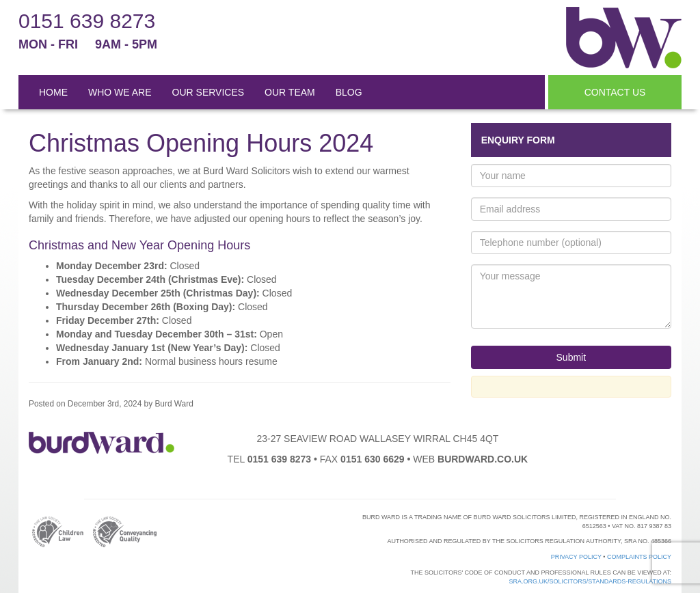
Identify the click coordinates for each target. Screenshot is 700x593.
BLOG (349, 92)
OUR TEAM (290, 92)
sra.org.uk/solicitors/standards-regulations (590, 581)
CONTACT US (615, 92)
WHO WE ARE (120, 92)
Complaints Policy (639, 557)
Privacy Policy (576, 557)
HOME (53, 92)
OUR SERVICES (208, 92)
